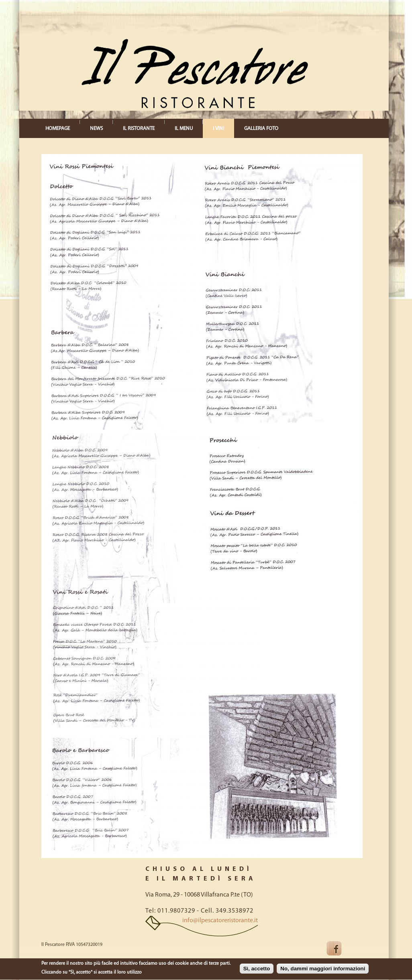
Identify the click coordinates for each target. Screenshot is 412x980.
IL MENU (184, 129)
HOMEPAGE (58, 129)
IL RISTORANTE (139, 129)
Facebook (340, 949)
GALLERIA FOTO (261, 129)
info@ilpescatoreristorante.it (220, 921)
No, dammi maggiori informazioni (323, 969)
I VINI (218, 129)
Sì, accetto (257, 969)
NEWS (96, 129)
